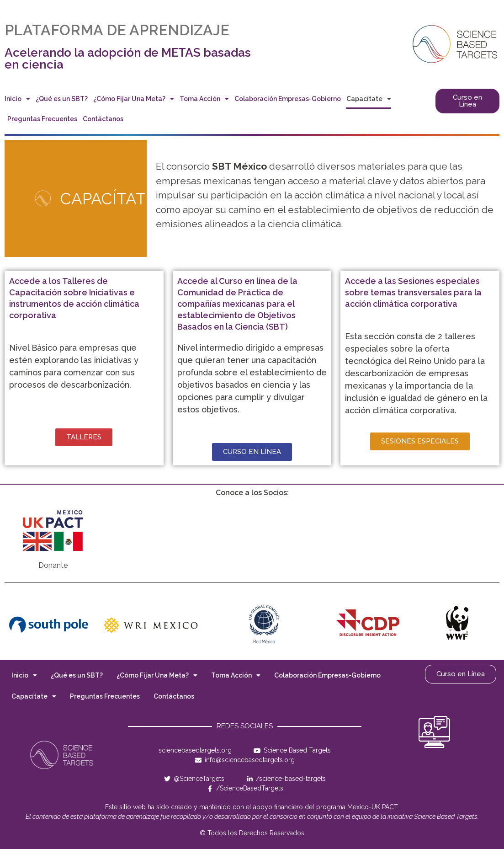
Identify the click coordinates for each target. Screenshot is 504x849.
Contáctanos (103, 119)
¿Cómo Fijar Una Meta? (134, 99)
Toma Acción (204, 99)
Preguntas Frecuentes (42, 119)
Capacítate (369, 99)
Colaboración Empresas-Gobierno (288, 99)
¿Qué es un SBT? (62, 99)
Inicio (17, 99)
